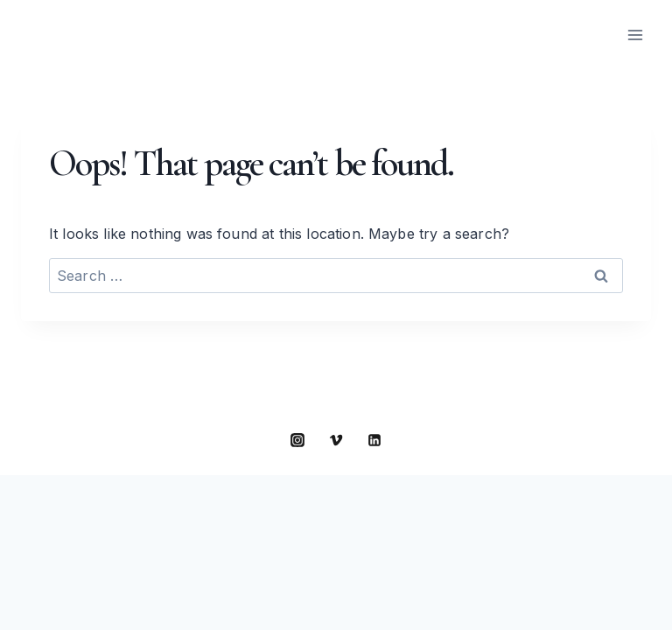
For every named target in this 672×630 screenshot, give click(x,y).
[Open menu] (635, 35)
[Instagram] (297, 440)
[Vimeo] (336, 440)
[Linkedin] (374, 440)
